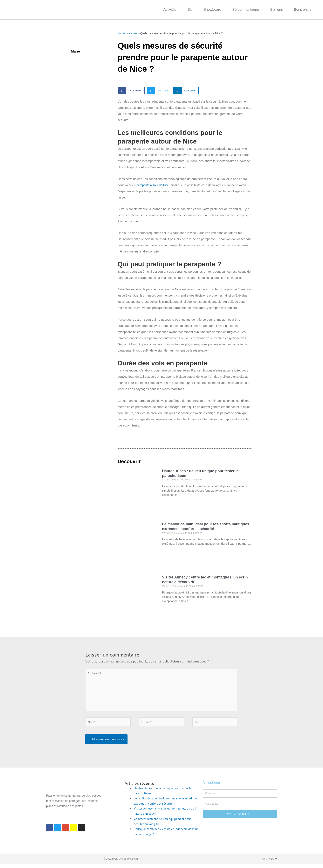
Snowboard (212, 10)
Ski (190, 10)
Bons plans (303, 10)
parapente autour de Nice (154, 185)
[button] (131, 91)
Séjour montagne (246, 10)
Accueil (122, 33)
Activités (170, 10)
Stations (276, 10)
